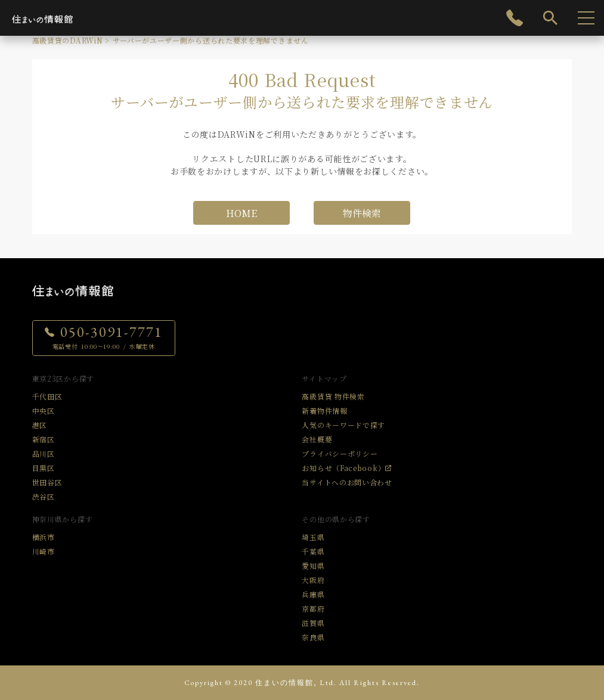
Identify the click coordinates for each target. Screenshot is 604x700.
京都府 (313, 608)
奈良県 (313, 637)
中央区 (44, 411)
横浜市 (44, 537)
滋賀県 (313, 623)
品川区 (44, 453)
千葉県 (313, 551)
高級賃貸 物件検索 (333, 396)
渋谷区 (44, 496)
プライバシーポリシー (340, 453)
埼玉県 (313, 537)
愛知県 (313, 566)
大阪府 (313, 580)
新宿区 (44, 439)
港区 (40, 425)
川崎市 (44, 551)
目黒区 (44, 468)
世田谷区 (47, 482)
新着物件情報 (324, 411)
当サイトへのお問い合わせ (347, 482)
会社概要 (317, 439)
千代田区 (47, 396)
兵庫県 (313, 594)
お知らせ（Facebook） (343, 468)
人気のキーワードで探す (343, 425)
